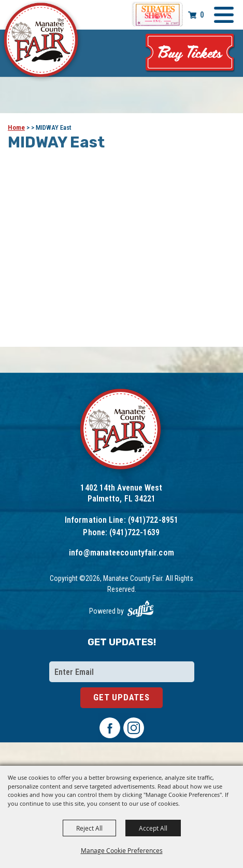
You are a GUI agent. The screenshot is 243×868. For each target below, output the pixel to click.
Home (16, 127)
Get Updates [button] (121, 697)
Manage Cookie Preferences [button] (122, 850)
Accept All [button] (153, 828)
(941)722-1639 (134, 532)
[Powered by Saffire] (140, 609)
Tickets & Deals (190, 53)
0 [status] (202, 15)
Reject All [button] (89, 828)
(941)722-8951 (153, 520)
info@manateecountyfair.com (121, 553)
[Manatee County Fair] (41, 42)
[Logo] (121, 430)
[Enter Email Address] (122, 672)
